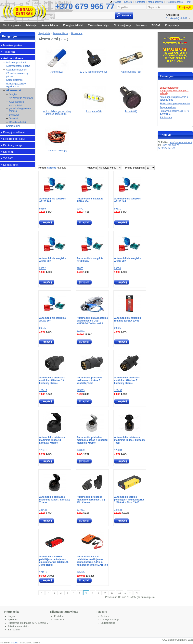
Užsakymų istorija (110, 620)
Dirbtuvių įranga (122, 25)
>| (137, 593)
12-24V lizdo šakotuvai (21, 98)
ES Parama (166, 118)
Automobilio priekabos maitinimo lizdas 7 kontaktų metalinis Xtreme (92, 440)
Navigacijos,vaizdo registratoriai (16, 85)
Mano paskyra (155, 2)
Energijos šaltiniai (73, 25)
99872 (42, 268)
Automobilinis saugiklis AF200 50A (52, 260)
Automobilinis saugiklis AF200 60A (90, 260)
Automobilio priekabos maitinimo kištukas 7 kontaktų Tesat (89, 380)
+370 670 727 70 (166, 148)
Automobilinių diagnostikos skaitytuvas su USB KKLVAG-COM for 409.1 (92, 321)
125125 (81, 572)
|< (42, 593)
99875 (42, 328)
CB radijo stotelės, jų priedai (17, 75)
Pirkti (188, 2)
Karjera (128, 2)
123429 (81, 450)
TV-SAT (156, 25)
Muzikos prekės (12, 25)
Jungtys (13, 94)
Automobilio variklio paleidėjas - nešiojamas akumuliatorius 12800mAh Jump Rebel (54, 561)
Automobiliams (50, 25)
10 (112, 593)
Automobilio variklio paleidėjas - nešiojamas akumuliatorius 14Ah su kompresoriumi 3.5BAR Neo (92, 561)
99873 (80, 268)
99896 (117, 328)
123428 (43, 510)
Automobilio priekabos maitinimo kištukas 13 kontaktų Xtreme (52, 380)
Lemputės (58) (94, 110)
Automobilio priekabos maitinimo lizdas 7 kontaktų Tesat (130, 440)
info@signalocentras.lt (181, 142)
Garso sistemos (14, 80)
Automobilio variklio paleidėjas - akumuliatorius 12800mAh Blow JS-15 (129, 500)
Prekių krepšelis (174, 2)
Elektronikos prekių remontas (175, 104)
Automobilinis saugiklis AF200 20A (52, 200)
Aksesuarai (13, 90)
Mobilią (14, 643)
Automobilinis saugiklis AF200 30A (90, 200)
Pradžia (116, 2)
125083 (81, 390)
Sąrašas (52, 168)
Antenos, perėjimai (16, 62)
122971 (81, 331)
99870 (80, 209)
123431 (81, 510)
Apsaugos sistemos (16, 70)
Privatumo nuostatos (19, 626)
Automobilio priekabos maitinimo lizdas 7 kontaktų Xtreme (55, 500)
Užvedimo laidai (17, 122)
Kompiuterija (172, 25)
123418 (43, 450)
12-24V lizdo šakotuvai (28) (94, 70)
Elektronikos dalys (98, 25)
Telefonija (31, 25)
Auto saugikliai (17, 102)
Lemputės (14, 115)
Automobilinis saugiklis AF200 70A (128, 260)
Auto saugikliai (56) (131, 70)
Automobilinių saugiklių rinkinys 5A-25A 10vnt (128, 319)
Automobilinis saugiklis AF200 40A (128, 200)
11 (120, 593)
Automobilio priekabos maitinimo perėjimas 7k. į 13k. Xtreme (91, 500)
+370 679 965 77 (85, 6)
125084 (118, 450)
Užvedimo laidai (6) (57, 149)
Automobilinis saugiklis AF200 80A (52, 319)
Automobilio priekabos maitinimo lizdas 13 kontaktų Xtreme (52, 440)
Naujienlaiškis (108, 623)
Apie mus (13, 620)
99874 (117, 268)
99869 (42, 209)
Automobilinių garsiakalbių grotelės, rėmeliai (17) (57, 111)
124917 (43, 572)
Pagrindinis (44, 33)
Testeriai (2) (131, 110)
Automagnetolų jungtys (18, 66)
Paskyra (105, 616)
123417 (43, 390)
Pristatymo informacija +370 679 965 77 (29, 623)
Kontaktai (140, 2)
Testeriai (13, 119)
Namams (142, 25)
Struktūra (59, 620)
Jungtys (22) (57, 70)
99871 (117, 209)
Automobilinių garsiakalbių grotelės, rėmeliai (20, 108)
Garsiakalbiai (13, 126)
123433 (118, 390)
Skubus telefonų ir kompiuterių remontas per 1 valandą (174, 91)
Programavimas (168, 107)
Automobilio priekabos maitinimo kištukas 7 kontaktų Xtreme (127, 380)
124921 (118, 510)
